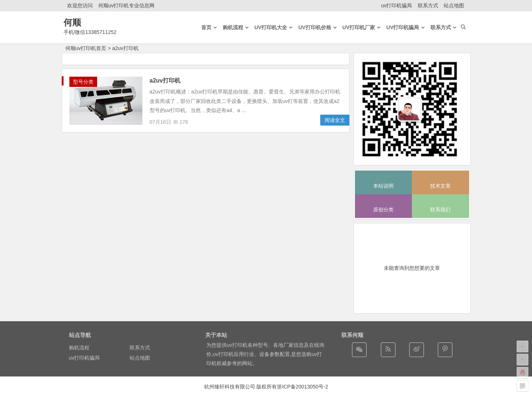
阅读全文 (335, 120)
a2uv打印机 (125, 48)
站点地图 (454, 5)
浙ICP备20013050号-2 (302, 387)
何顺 (72, 22)
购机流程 (79, 348)
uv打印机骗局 (397, 5)
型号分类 (83, 82)
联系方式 (428, 5)
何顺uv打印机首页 (86, 48)
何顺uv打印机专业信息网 (127, 5)
